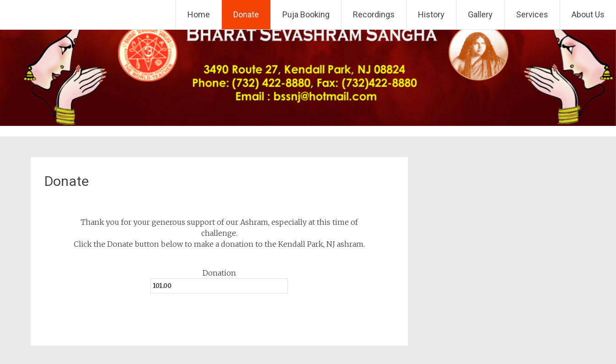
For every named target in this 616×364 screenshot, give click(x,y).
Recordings (374, 14)
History (431, 14)
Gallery (480, 14)
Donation (219, 273)
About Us (588, 14)
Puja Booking (306, 14)
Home (199, 14)
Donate (246, 14)
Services (532, 14)
